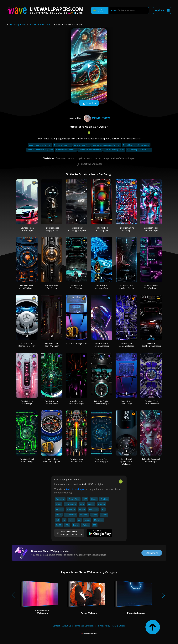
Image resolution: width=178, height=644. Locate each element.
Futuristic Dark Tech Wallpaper (52, 345)
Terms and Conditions (84, 626)
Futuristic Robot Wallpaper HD (52, 229)
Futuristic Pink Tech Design (27, 402)
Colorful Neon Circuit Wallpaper (77, 402)
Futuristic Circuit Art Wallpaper (52, 402)
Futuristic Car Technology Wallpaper (77, 229)
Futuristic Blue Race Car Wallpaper (52, 460)
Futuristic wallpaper (40, 24)
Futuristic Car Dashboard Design (27, 345)
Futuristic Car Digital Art (77, 343)
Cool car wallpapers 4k (114, 150)
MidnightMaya (97, 118)
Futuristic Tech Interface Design (126, 287)
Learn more (152, 553)
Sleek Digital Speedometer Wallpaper (126, 461)
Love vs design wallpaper (40, 145)
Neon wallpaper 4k (62, 145)
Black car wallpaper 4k (66, 150)
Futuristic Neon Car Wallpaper (27, 229)
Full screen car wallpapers (90, 150)
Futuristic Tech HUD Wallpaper (101, 460)
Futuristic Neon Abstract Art (77, 460)
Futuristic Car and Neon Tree (102, 287)
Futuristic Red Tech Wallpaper (102, 229)
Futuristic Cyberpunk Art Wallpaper (151, 460)
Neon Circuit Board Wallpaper (126, 345)
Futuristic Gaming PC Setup (126, 229)
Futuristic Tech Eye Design (52, 287)
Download (89, 103)
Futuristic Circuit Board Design (27, 460)
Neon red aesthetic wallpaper (40, 150)
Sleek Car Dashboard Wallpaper (151, 345)
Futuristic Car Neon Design (126, 402)
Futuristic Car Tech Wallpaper (77, 287)
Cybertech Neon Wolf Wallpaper (151, 229)
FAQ (114, 626)
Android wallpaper (75, 489)
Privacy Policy (103, 626)
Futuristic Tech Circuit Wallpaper (27, 287)
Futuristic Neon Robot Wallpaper (102, 345)
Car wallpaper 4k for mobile (139, 150)
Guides (122, 626)
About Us (67, 626)
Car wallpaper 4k (81, 145)
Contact (56, 626)
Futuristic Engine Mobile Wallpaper (102, 402)
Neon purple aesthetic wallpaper (106, 145)
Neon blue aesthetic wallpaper (136, 145)
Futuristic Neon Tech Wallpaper (151, 287)
